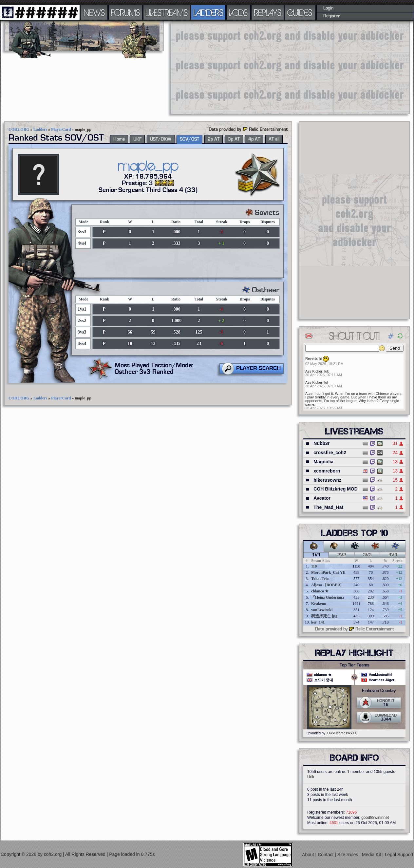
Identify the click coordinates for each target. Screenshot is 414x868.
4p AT (254, 139)
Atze (309, 394)
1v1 (316, 555)
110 (314, 566)
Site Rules (348, 855)
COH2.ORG (19, 129)
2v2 (342, 555)
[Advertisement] (284, 67)
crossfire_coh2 (330, 453)
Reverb (311, 358)
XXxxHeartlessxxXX (341, 733)
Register (332, 16)
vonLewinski (322, 610)
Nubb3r (321, 443)
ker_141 (318, 622)
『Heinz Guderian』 (329, 597)
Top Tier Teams (355, 665)
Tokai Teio (320, 579)
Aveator (322, 498)
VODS (238, 12)
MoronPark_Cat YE (328, 572)
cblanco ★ (320, 591)
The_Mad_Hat (328, 507)
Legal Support (399, 855)
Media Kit (372, 855)
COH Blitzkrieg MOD (336, 489)
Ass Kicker (314, 371)
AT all (274, 139)
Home (119, 139)
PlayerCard (61, 129)
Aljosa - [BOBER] (326, 585)
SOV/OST (189, 139)
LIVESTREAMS (167, 12)
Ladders (40, 129)
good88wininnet (375, 818)
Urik (311, 777)
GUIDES (300, 12)
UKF (137, 139)
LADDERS (208, 12)
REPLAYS (268, 12)
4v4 (393, 555)
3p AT (234, 139)
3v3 (367, 555)
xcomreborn (327, 471)
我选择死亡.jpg (324, 616)
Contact (326, 855)
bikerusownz (327, 480)
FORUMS (125, 12)
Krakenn (319, 604)
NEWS (94, 12)
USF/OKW (161, 139)
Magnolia (323, 462)
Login (328, 8)
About (309, 855)
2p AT (214, 139)
